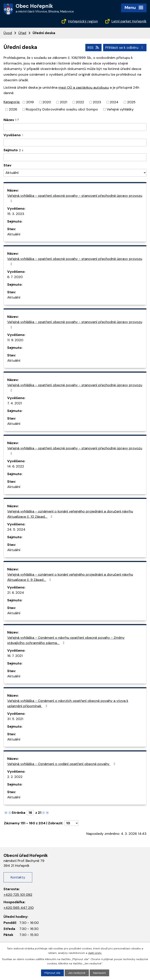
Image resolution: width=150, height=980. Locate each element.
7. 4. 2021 (15, 403)
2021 (63, 102)
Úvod (8, 33)
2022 (80, 102)
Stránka (19, 813)
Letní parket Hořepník (129, 21)
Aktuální (14, 234)
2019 (30, 102)
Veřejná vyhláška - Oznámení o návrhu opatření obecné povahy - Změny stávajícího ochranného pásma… (66, 640)
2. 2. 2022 (15, 777)
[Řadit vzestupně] (18, 119)
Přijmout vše (52, 973)
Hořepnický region (83, 21)
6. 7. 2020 (15, 277)
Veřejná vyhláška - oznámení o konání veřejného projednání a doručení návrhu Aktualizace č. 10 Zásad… (70, 514)
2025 (131, 102)
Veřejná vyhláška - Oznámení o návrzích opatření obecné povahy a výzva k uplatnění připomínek (68, 703)
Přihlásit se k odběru (125, 47)
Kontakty (18, 877)
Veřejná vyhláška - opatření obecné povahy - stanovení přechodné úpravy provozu (75, 198)
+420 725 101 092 (18, 895)
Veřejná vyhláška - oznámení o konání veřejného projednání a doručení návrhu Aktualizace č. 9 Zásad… (70, 577)
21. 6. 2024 (16, 593)
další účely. (95, 953)
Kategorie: (12, 102)
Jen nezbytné (77, 973)
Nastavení (99, 973)
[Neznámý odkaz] (6, 812)
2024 (114, 102)
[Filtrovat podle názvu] (75, 127)
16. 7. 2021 (15, 656)
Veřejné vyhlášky (120, 109)
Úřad (22, 33)
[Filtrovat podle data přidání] (75, 142)
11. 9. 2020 (15, 340)
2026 (13, 109)
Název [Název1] (10, 120)
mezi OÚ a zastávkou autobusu (84, 87)
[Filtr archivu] (75, 173)
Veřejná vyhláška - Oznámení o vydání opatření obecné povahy (62, 764)
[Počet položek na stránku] (71, 823)
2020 (47, 102)
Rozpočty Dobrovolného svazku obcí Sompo (62, 109)
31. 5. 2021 (15, 719)
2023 (97, 102)
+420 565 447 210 (19, 908)
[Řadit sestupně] (18, 121)
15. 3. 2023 (16, 214)
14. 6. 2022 (16, 466)
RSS (93, 47)
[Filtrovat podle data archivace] (75, 157)
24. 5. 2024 (16, 529)
